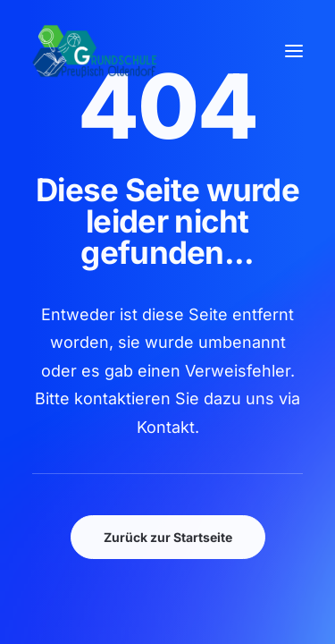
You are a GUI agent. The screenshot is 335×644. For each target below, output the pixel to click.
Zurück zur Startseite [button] (168, 537)
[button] (294, 51)
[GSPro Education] (95, 51)
